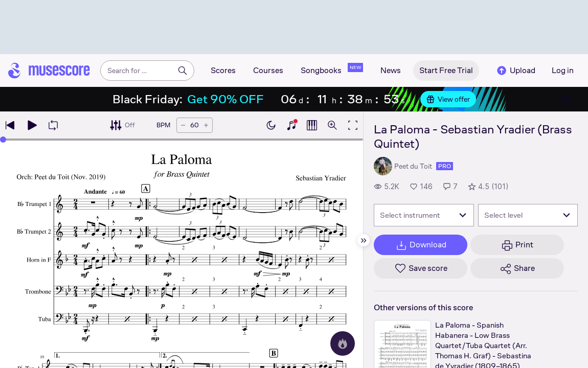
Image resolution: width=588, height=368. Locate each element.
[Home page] (49, 71)
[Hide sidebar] (364, 240)
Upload (515, 71)
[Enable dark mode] (271, 125)
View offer (448, 99)
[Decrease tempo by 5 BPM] (183, 125)
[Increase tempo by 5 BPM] (206, 125)
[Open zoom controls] (332, 125)
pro (445, 166)
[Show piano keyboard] (291, 125)
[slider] (3, 140)
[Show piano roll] (312, 125)
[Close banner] (566, 99)
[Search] (183, 71)
